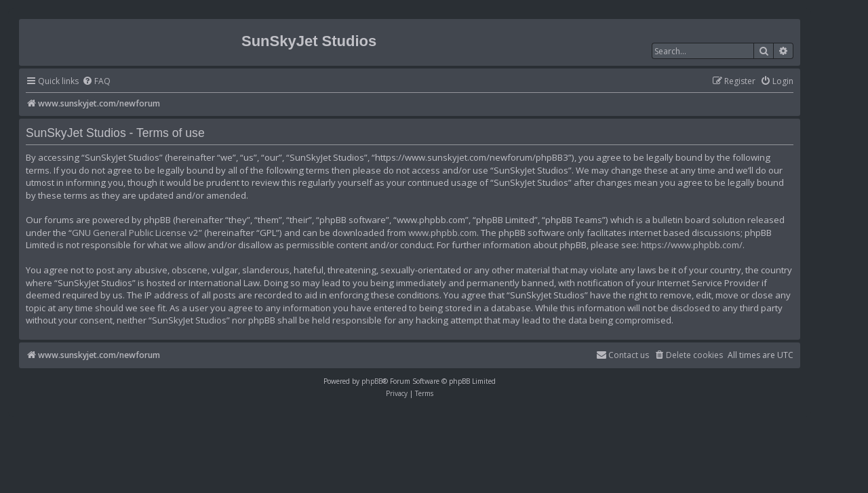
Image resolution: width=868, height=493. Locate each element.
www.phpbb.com (442, 233)
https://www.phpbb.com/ (692, 245)
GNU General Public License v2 (135, 233)
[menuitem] (96, 82)
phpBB (372, 381)
